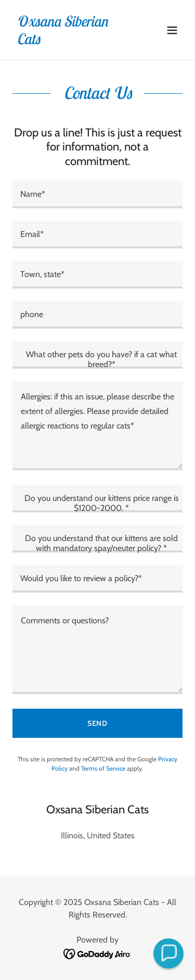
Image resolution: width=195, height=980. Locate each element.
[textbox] (97, 194)
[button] (172, 30)
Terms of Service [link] (103, 768)
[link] (72, 41)
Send (98, 723)
